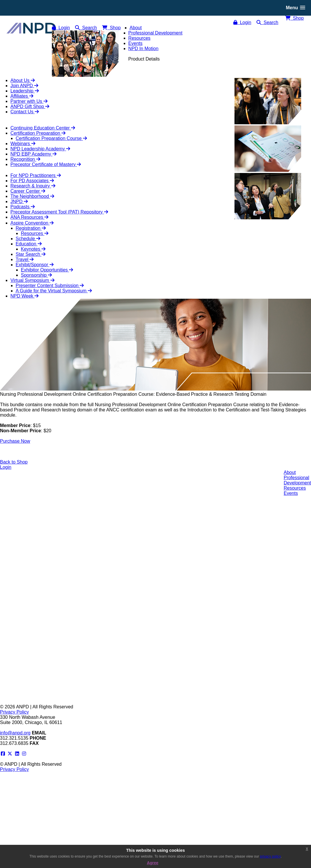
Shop (294, 18)
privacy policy (270, 856)
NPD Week (24, 296)
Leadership (25, 91)
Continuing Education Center (43, 128)
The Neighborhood (32, 196)
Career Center (28, 191)
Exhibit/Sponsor (35, 265)
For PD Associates (32, 181)
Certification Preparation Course (51, 138)
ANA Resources (29, 217)
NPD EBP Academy (33, 154)
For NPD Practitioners (36, 175)
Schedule (28, 239)
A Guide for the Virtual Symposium (54, 291)
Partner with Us (29, 101)
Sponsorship (36, 275)
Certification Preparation (38, 133)
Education (29, 244)
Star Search (31, 254)
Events (291, 493)
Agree (153, 863)
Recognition (25, 159)
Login (242, 22)
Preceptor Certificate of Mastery (46, 164)
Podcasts (23, 207)
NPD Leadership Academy (40, 149)
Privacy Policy (14, 712)
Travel (25, 259)
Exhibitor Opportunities (47, 270)
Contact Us (25, 112)
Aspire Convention (32, 223)
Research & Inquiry (33, 186)
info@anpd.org (15, 733)
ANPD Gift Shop (30, 106)
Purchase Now (15, 441)
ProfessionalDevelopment (297, 480)
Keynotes (33, 249)
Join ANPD (24, 86)
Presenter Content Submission (50, 286)
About (290, 472)
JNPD (19, 201)
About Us (23, 80)
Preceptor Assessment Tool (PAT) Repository (59, 212)
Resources (35, 233)
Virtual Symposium (32, 280)
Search (268, 22)
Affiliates (22, 96)
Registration (31, 228)
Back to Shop (14, 462)
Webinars (23, 144)
